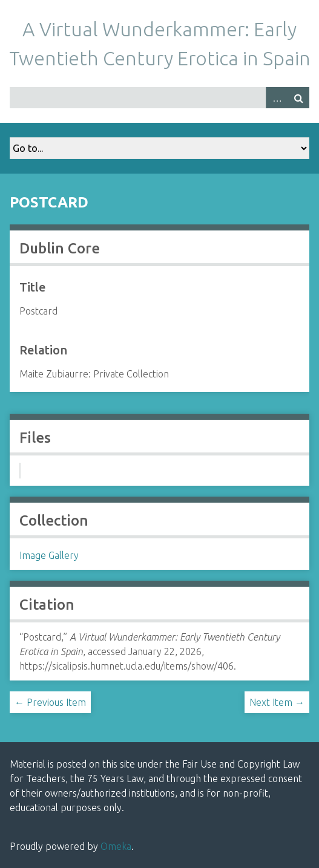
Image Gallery (49, 555)
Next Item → (277, 702)
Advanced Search (277, 98)
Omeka (116, 846)
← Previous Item (50, 702)
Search (298, 98)
